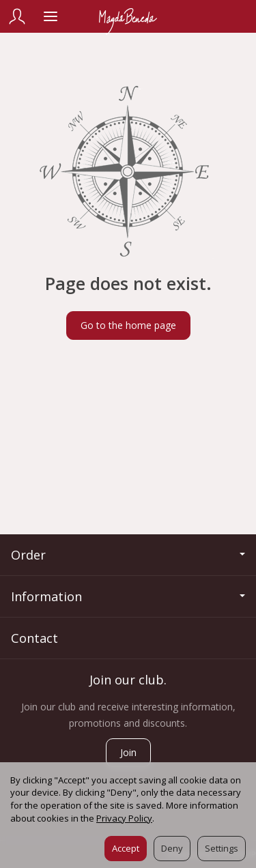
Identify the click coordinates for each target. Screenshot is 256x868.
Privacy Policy (124, 818)
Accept (126, 848)
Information (128, 596)
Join (128, 752)
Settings (222, 848)
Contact (34, 638)
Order (128, 555)
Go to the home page (128, 325)
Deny (172, 848)
